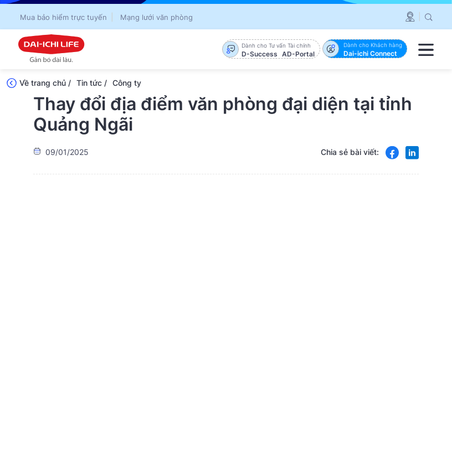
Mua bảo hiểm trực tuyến (63, 17)
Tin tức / (92, 83)
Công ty (127, 83)
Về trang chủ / (45, 83)
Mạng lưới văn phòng (156, 17)
